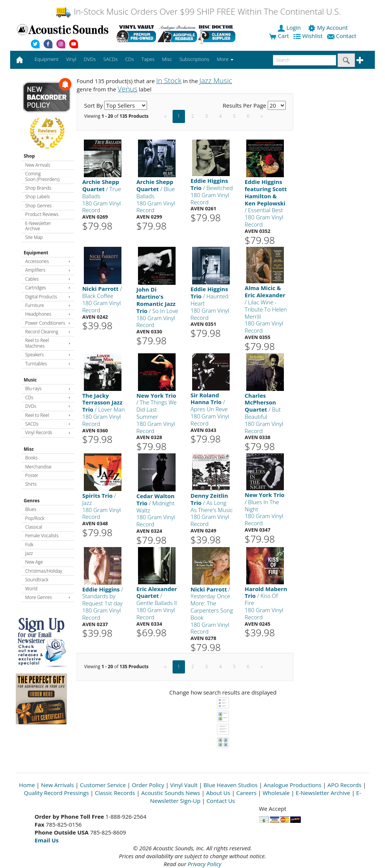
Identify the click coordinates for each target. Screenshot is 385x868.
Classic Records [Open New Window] (115, 793)
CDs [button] (130, 59)
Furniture (48, 305)
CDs (48, 398)
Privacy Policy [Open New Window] (204, 864)
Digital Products (48, 297)
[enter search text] (305, 60)
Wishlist (309, 36)
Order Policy (148, 785)
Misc (29, 449)
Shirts (31, 484)
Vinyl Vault (184, 785)
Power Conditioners (48, 323)
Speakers (48, 355)
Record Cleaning (48, 332)
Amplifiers (48, 270)
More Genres (48, 597)
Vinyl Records (48, 432)
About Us (218, 793)
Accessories (48, 261)
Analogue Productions (293, 785)
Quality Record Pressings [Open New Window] (57, 793)
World (31, 589)
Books (31, 458)
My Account (328, 27)
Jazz (29, 553)
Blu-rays (48, 388)
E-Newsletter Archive (38, 226)
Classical (34, 527)
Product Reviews (42, 214)
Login (290, 27)
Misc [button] (167, 59)
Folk (29, 545)
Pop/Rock (35, 518)
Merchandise (38, 467)
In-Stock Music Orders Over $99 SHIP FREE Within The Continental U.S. (198, 11)
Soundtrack (37, 580)
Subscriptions (194, 59)
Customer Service (103, 785)
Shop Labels (37, 197)
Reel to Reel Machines (48, 343)
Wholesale (276, 793)
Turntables (48, 364)
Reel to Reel (48, 415)
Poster (32, 475)
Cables (48, 279)
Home (27, 785)
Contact (343, 36)
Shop (29, 156)
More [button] (225, 59)
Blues (31, 509)
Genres (32, 501)
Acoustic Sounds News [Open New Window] (171, 793)
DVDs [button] (90, 59)
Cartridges (48, 288)
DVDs (48, 406)
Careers (246, 793)
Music (30, 380)
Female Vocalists (42, 536)
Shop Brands (38, 188)
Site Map (34, 237)
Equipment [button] (47, 59)
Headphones (48, 314)
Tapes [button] (148, 59)
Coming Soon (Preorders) (42, 176)
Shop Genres (38, 206)
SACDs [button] (111, 59)
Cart (279, 36)
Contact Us (221, 801)
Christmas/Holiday (44, 571)
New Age (34, 562)
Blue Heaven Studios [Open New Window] (230, 785)
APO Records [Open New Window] (344, 785)
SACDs (48, 424)
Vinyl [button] (71, 59)
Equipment (36, 253)
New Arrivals (38, 165)
